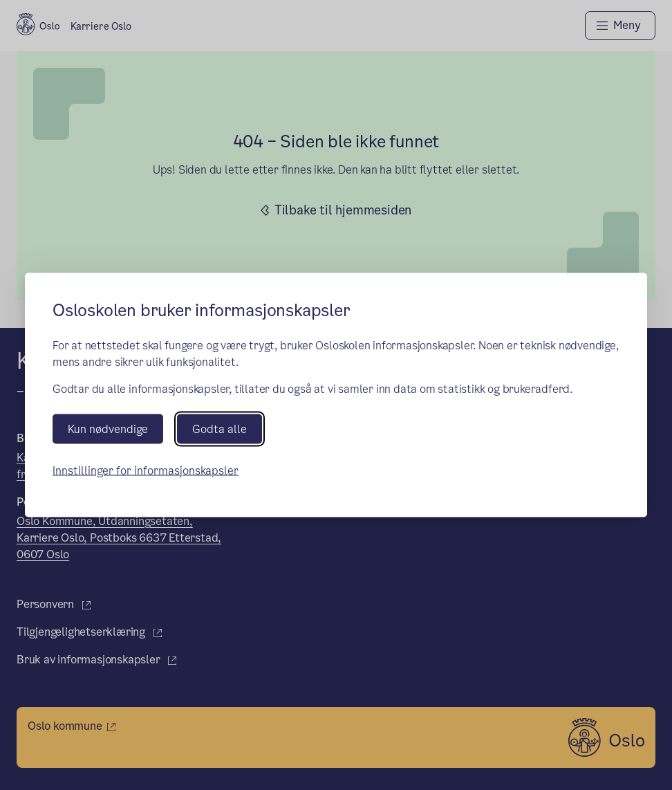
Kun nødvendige (108, 429)
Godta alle (220, 429)
